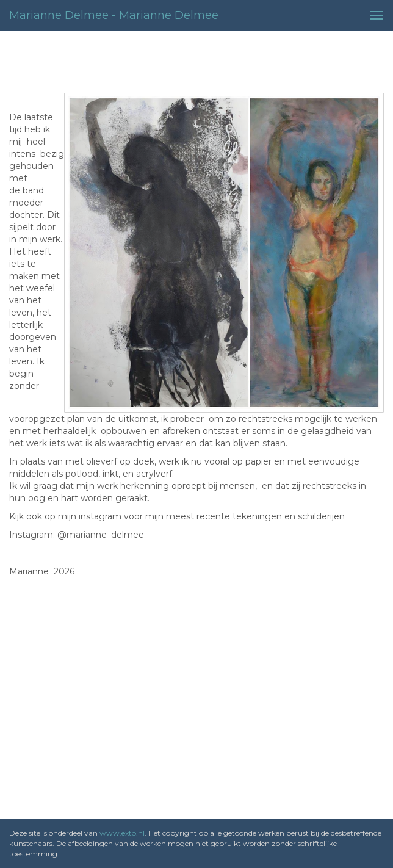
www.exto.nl (122, 833)
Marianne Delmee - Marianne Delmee (114, 15)
